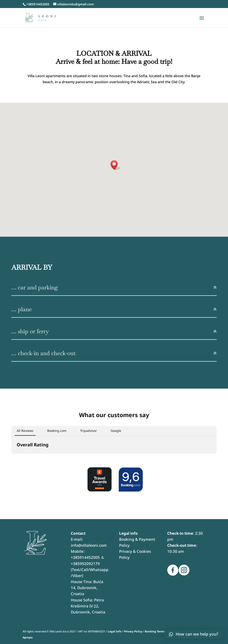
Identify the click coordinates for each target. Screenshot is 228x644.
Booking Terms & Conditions (164, 631)
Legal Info (115, 631)
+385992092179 (85, 564)
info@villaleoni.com (89, 545)
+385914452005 (85, 557)
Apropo (28, 637)
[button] (11, 458)
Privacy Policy (133, 631)
